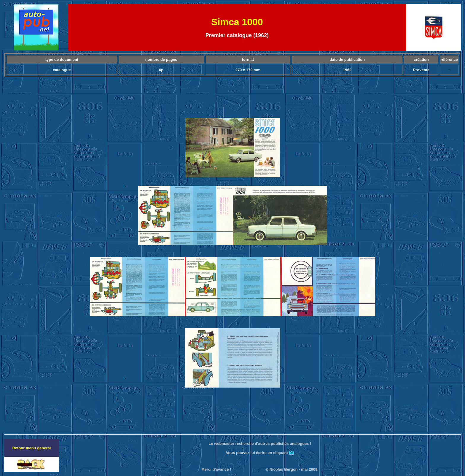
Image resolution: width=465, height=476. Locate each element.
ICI (292, 453)
